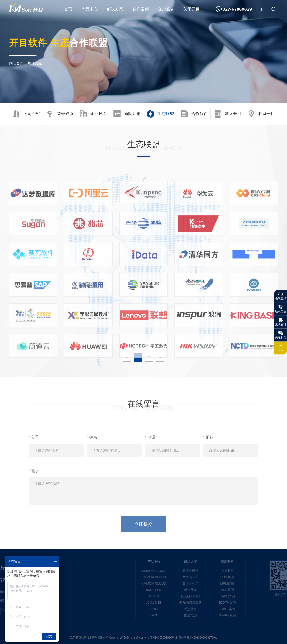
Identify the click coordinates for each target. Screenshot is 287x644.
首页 (68, 9)
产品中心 (90, 9)
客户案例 (141, 9)
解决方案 (115, 9)
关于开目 (192, 9)
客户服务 (166, 9)
